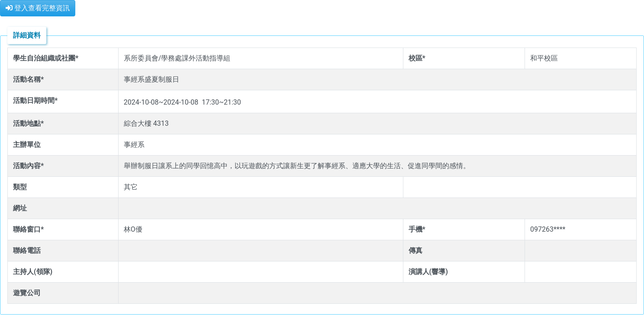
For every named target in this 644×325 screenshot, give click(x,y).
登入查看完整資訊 (38, 8)
